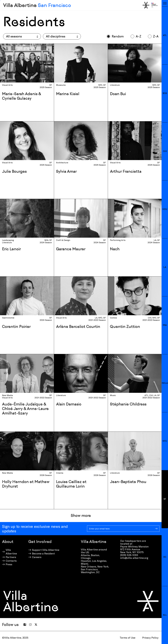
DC (165, 557)
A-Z (138, 36)
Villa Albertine (37, 5)
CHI (165, 151)
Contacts (11, 561)
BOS (165, 93)
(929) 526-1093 (129, 555)
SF (165, 499)
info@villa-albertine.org (134, 558)
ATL (165, 35)
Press (9, 564)
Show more (81, 515)
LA (165, 267)
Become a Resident (43, 553)
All (165, 615)
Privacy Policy (150, 638)
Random (118, 36)
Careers (37, 557)
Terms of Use (128, 638)
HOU (165, 209)
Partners (11, 557)
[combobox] (22, 36)
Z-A (156, 36)
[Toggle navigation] (165, 3)
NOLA (165, 383)
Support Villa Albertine (46, 550)
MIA (165, 325)
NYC (165, 441)
